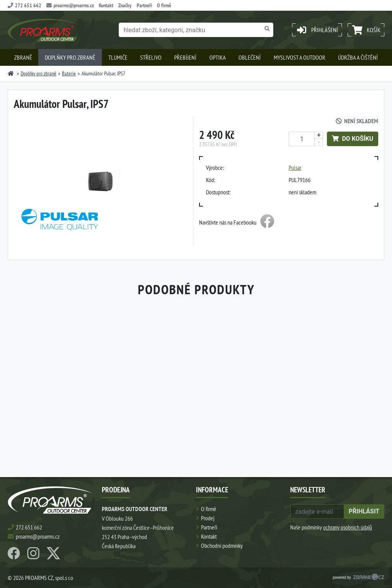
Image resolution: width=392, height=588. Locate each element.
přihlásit (364, 511)
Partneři (144, 5)
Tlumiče (118, 57)
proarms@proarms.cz (70, 5)
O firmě (164, 5)
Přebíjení (185, 57)
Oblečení (250, 57)
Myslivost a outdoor (300, 57)
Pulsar (295, 168)
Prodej (208, 518)
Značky (125, 5)
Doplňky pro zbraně (70, 57)
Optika (218, 57)
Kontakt (106, 5)
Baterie (69, 73)
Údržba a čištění (358, 57)
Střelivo (151, 57)
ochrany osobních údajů (348, 527)
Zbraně (23, 57)
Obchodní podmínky (222, 546)
